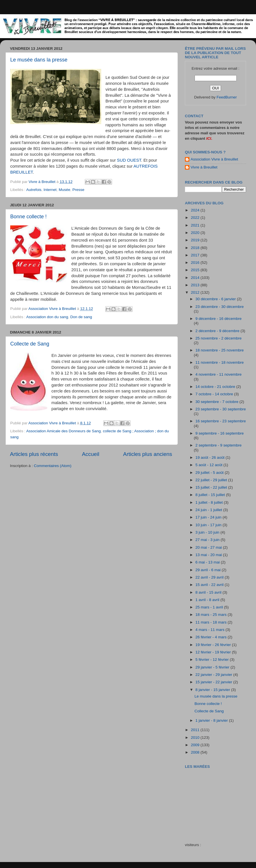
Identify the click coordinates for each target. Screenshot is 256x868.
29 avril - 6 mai (208, 570)
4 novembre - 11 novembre (218, 374)
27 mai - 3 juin (208, 540)
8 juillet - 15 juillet (211, 495)
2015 (196, 270)
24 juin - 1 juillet (209, 510)
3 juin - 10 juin (208, 532)
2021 (196, 225)
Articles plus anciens (148, 454)
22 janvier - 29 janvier (214, 675)
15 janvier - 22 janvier (214, 682)
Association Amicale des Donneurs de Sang (63, 431)
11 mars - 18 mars (211, 622)
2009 (196, 745)
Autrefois (34, 190)
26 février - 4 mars (211, 637)
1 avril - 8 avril (208, 600)
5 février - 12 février (213, 660)
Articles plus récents (34, 454)
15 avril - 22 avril (210, 585)
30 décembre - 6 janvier (216, 299)
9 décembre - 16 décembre (218, 319)
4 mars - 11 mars (210, 630)
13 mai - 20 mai (209, 555)
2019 (196, 240)
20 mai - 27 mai (209, 547)
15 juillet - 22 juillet (212, 487)
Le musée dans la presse (39, 60)
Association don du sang (47, 317)
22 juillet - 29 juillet (212, 480)
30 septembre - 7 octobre (217, 402)
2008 (196, 752)
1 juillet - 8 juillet (210, 502)
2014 (196, 278)
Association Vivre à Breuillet (214, 159)
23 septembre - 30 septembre (221, 409)
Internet (50, 190)
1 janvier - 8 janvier (212, 720)
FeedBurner (227, 97)
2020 (196, 233)
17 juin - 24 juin (209, 517)
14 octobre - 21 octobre (216, 387)
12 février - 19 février (214, 652)
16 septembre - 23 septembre (221, 421)
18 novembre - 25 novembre (220, 350)
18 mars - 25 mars (211, 615)
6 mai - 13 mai (208, 562)
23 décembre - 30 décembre (220, 307)
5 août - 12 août (209, 465)
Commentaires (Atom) (53, 466)
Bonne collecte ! (28, 217)
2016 (196, 263)
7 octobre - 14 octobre (215, 394)
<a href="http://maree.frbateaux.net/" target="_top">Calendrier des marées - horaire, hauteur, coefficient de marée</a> (217, 802)
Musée (64, 190)
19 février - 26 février (214, 645)
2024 (196, 210)
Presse (78, 190)
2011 (196, 730)
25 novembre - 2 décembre (218, 338)
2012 (196, 292)
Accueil (91, 454)
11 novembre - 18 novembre (220, 362)
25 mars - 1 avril (210, 607)
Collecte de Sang (30, 344)
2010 (196, 738)
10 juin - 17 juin (209, 525)
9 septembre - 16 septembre (220, 433)
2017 (196, 255)
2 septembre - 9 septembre (218, 445)
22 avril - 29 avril (210, 577)
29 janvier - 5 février (213, 667)
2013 (196, 285)
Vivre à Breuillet (204, 167)
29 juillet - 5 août (210, 473)
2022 (196, 218)
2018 (196, 248)
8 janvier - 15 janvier (213, 690)
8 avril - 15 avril (209, 592)
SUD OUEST (129, 160)
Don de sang (81, 317)
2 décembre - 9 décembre (218, 331)
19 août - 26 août (210, 457)
